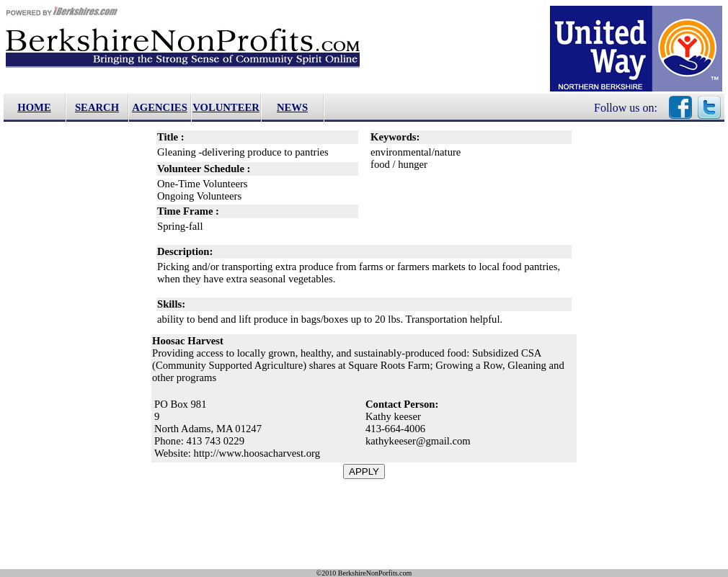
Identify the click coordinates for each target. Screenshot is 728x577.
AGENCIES (160, 107)
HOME (34, 107)
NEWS (292, 107)
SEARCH (97, 107)
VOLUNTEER (226, 107)
